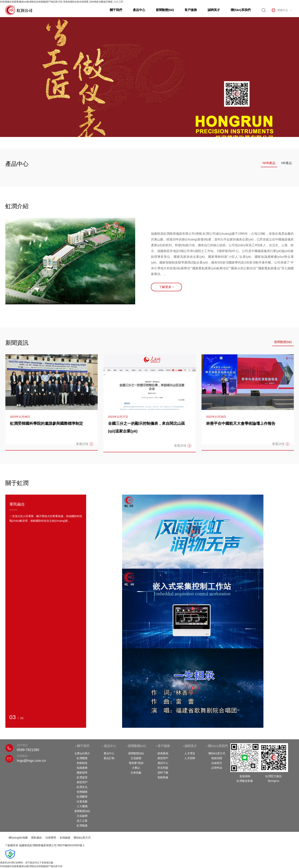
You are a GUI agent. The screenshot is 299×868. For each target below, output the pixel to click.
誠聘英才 (214, 10)
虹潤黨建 (82, 825)
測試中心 (163, 763)
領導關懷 (82, 792)
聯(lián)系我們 (241, 10)
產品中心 (139, 10)
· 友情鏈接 (64, 838)
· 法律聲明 (50, 838)
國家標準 (82, 773)
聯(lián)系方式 (217, 753)
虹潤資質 (82, 777)
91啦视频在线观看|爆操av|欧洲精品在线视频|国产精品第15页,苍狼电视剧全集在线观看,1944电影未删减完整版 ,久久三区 (62, 2)
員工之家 (82, 821)
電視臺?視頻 (136, 763)
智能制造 (82, 763)
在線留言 (217, 763)
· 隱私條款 (36, 838)
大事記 (136, 768)
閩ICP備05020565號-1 (71, 845)
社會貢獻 (82, 801)
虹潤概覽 (82, 758)
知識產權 (82, 768)
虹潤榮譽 (82, 797)
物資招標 (217, 758)
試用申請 (217, 768)
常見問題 (163, 768)
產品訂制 (109, 758)
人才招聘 (190, 758)
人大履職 (82, 806)
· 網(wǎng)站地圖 (18, 838)
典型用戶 (82, 782)
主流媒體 (82, 816)
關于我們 (116, 10)
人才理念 (190, 753)
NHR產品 (269, 163)
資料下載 (163, 773)
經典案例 (163, 753)
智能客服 (163, 777)
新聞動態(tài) (165, 10)
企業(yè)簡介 (82, 753)
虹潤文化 (82, 787)
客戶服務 (191, 10)
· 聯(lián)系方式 (81, 838)
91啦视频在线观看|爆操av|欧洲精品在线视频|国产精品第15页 (31, 866)
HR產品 (286, 163)
